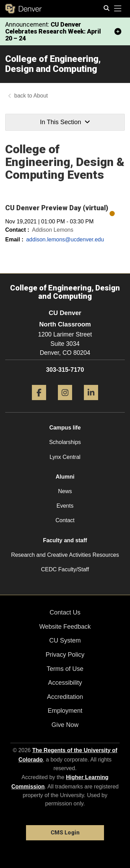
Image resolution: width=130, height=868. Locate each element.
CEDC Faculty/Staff (65, 569)
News (65, 491)
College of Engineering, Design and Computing (53, 64)
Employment (65, 711)
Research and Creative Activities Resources (65, 555)
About (41, 96)
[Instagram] (65, 403)
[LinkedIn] (91, 403)
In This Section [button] (65, 122)
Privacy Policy (65, 655)
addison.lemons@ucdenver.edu (65, 239)
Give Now (65, 725)
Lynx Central (65, 457)
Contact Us (65, 612)
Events (65, 506)
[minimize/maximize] (118, 31)
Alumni (65, 477)
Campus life (65, 428)
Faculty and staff (65, 540)
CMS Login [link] (65, 833)
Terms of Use (65, 669)
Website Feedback (65, 627)
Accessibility (65, 683)
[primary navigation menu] (118, 9)
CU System (65, 640)
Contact (65, 520)
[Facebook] (39, 403)
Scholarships (65, 442)
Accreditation (65, 697)
